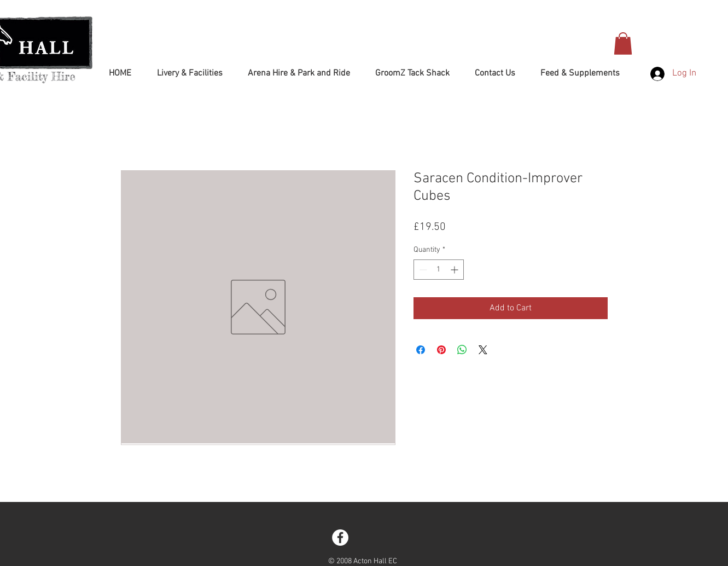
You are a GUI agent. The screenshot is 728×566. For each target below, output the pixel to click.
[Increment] (455, 270)
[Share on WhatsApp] (462, 350)
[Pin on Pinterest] (441, 350)
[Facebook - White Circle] (340, 538)
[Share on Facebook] (421, 350)
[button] (623, 44)
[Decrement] (422, 270)
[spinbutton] (439, 270)
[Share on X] (483, 350)
